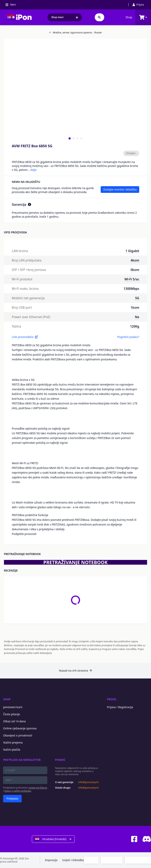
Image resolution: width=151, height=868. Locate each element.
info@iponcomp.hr (89, 782)
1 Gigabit (132, 251)
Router (97, 33)
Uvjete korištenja (38, 788)
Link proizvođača (25, 337)
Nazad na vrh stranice (75, 671)
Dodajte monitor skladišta (120, 189)
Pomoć (60, 760)
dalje (33, 170)
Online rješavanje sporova (20, 728)
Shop (129, 17)
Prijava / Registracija (120, 707)
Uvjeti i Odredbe (73, 860)
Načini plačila (12, 750)
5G (137, 298)
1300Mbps (131, 289)
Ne (137, 317)
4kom (135, 260)
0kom (135, 270)
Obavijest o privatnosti (18, 735)
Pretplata (12, 799)
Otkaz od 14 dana (14, 721)
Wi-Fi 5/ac (132, 279)
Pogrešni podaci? (128, 337)
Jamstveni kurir (13, 707)
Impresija (51, 860)
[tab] (70, 138)
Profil (112, 699)
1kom (135, 307)
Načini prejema (13, 742)
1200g (135, 326)
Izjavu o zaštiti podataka (18, 791)
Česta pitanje (12, 714)
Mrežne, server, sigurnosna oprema (70, 33)
